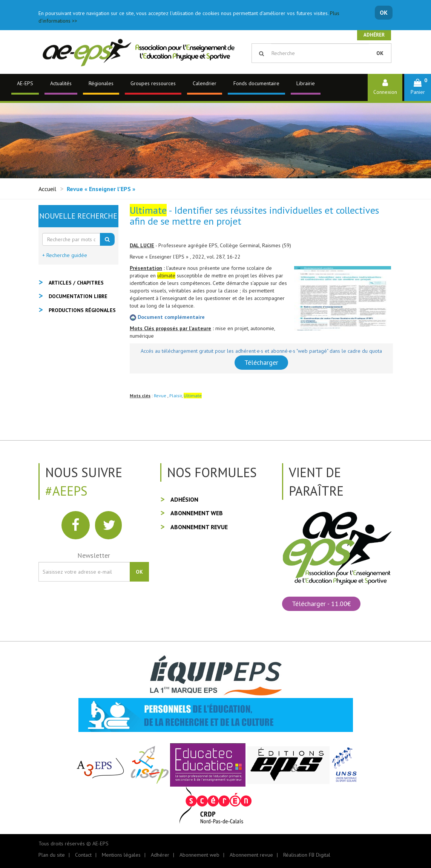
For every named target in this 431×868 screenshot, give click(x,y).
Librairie (306, 83)
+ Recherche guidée (65, 255)
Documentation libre (78, 296)
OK (384, 12)
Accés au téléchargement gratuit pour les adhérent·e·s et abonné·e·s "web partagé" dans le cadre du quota (261, 351)
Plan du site (52, 855)
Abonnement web (197, 513)
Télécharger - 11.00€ (321, 604)
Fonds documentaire (256, 83)
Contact (83, 855)
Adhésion (184, 499)
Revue (161, 396)
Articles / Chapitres (76, 283)
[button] (418, 87)
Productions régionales (82, 310)
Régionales (101, 83)
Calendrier (205, 83)
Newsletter (94, 555)
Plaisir (176, 396)
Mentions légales (121, 855)
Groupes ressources (153, 83)
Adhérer (374, 35)
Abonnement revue (199, 527)
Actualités (61, 83)
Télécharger (261, 362)
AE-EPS (25, 83)
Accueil (47, 189)
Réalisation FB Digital (307, 855)
